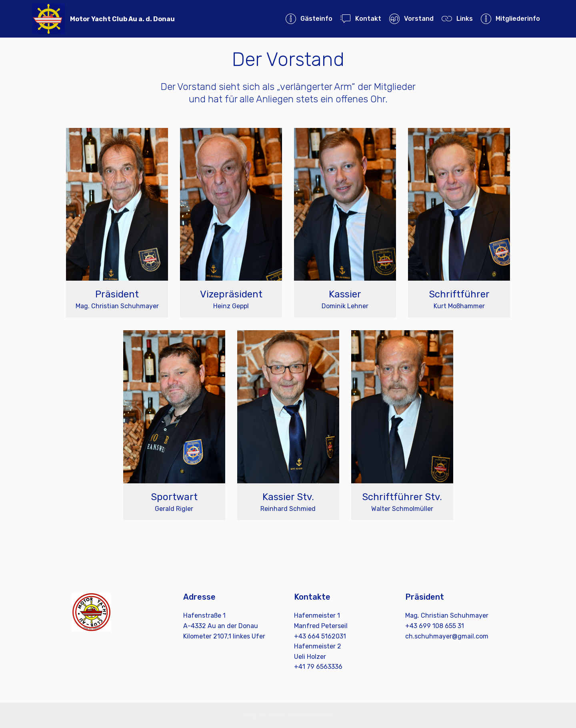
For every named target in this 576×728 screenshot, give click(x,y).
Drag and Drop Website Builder (288, 715)
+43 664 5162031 (320, 636)
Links (457, 19)
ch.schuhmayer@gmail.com (447, 636)
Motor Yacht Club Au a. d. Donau (122, 19)
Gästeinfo (309, 19)
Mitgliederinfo (510, 19)
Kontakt (361, 19)
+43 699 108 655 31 (435, 626)
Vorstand (411, 19)
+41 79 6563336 (318, 667)
